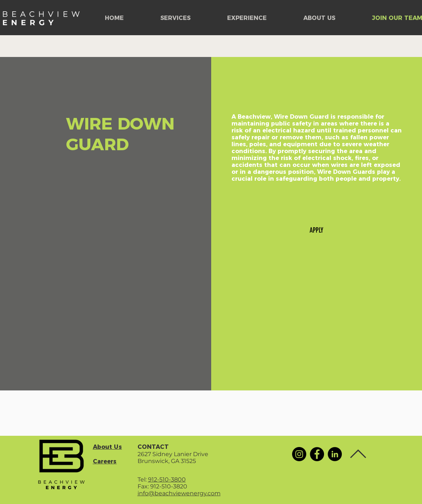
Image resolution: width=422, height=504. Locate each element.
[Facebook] (317, 454)
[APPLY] (316, 230)
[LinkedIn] (335, 454)
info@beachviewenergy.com (179, 493)
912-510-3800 (167, 480)
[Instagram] (299, 454)
